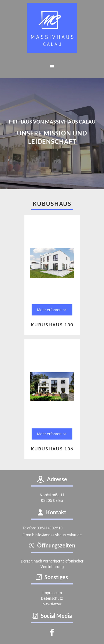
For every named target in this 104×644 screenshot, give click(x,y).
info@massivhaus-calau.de (58, 535)
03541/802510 (50, 528)
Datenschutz (52, 598)
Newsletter (52, 604)
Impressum (52, 593)
